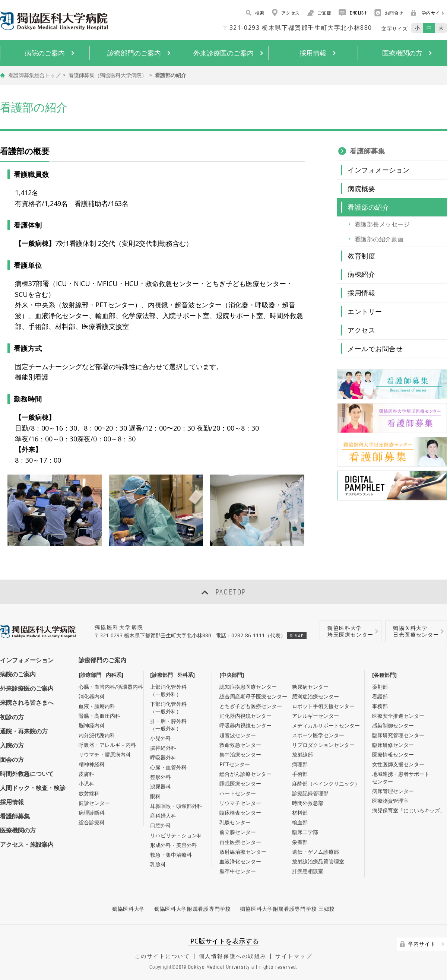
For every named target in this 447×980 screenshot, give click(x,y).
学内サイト (428, 13)
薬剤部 (380, 687)
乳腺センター (235, 822)
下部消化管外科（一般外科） (168, 708)
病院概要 (361, 188)
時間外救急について (27, 774)
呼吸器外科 (163, 757)
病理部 (300, 764)
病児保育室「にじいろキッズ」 (409, 810)
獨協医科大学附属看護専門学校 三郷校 (287, 909)
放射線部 (302, 754)
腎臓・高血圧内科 (99, 716)
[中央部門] (232, 675)
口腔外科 (161, 825)
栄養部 (300, 842)
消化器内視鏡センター (245, 716)
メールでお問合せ (375, 349)
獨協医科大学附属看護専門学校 (193, 909)
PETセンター (235, 764)
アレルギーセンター (316, 716)
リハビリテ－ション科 (176, 835)
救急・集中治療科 (171, 855)
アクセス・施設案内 (27, 844)
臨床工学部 (305, 832)
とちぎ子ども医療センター (251, 706)
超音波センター (238, 735)
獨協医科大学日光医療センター (416, 631)
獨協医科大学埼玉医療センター (350, 631)
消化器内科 (92, 696)
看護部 (380, 696)
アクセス (286, 13)
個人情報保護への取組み (233, 956)
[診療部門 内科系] (101, 675)
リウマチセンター (240, 803)
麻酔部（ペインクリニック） (326, 784)
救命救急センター (240, 745)
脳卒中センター (238, 871)
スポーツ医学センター (318, 735)
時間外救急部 (308, 803)
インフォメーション (379, 170)
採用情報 (361, 293)
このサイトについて (163, 956)
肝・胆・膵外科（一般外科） (168, 725)
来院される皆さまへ (27, 703)
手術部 (300, 774)
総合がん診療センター (245, 774)
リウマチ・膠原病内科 (105, 754)
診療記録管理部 (310, 793)
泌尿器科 (161, 786)
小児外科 (161, 738)
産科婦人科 (163, 816)
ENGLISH (353, 13)
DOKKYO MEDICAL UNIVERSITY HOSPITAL (54, 21)
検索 (255, 13)
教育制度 (361, 256)
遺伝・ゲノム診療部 (316, 852)
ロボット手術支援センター (323, 706)
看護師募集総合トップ (34, 75)
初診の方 (12, 717)
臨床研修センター (393, 745)
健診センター (94, 803)
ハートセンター (238, 793)
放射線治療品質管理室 (318, 861)
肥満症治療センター (316, 696)
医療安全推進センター (398, 716)
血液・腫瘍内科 (97, 706)
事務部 (380, 706)
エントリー (365, 311)
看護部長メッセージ (382, 224)
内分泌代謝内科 (97, 735)
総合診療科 (92, 822)
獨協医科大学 (129, 909)
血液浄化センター (240, 861)
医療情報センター (393, 754)
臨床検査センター (240, 813)
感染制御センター (393, 725)
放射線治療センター (243, 852)
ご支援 (319, 13)
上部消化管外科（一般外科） (168, 690)
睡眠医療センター (240, 784)
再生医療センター (240, 842)
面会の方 (12, 759)
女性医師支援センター (398, 764)
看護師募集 (367, 151)
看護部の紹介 (368, 207)
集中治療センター (240, 754)
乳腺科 (158, 864)
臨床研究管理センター (398, 735)
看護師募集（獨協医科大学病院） (108, 75)
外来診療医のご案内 (27, 688)
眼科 (155, 796)
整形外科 (161, 777)
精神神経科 (92, 764)
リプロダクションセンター (323, 745)
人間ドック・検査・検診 (33, 788)
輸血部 (300, 822)
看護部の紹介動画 (379, 239)
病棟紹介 (361, 274)
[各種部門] (384, 675)
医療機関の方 (18, 830)
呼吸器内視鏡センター (245, 725)
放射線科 (89, 793)
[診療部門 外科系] (172, 675)
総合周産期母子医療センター (253, 696)
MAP (297, 636)
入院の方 (12, 745)
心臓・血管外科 (168, 767)
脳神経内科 (92, 725)
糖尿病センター (310, 687)
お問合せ (389, 13)
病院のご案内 (18, 674)
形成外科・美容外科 (174, 845)
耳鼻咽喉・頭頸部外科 (176, 806)
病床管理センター (393, 791)
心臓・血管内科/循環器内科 (111, 687)
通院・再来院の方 (24, 731)
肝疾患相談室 (308, 871)
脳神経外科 (163, 748)
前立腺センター (238, 832)
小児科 (86, 784)
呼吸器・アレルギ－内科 (107, 745)
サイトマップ (294, 956)
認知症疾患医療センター (248, 687)
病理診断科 (92, 813)
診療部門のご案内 (102, 660)
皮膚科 (86, 774)
